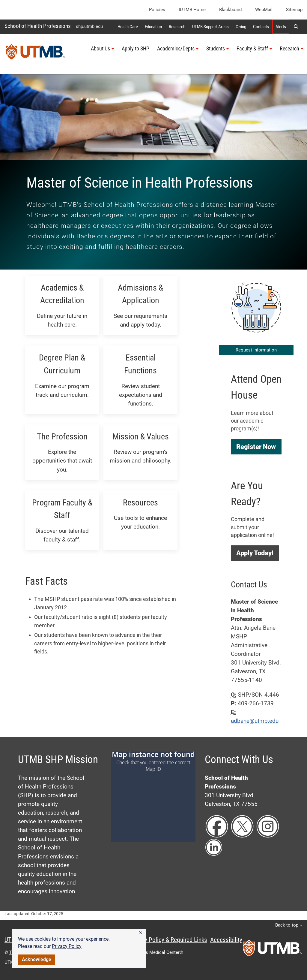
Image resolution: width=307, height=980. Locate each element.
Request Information (256, 350)
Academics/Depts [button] (178, 49)
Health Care (128, 27)
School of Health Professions (38, 26)
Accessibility (226, 940)
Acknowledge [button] (37, 959)
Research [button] (291, 49)
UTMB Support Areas (210, 27)
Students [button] (218, 49)
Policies (157, 10)
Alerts (281, 27)
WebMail (264, 10)
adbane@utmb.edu (255, 721)
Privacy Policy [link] (67, 946)
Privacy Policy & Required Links (168, 940)
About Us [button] (102, 49)
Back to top (289, 925)
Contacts (261, 27)
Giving (241, 27)
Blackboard (230, 10)
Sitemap (294, 10)
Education (153, 27)
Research (177, 27)
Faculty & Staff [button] (254, 49)
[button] (141, 933)
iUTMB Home (192, 10)
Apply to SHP (136, 49)
